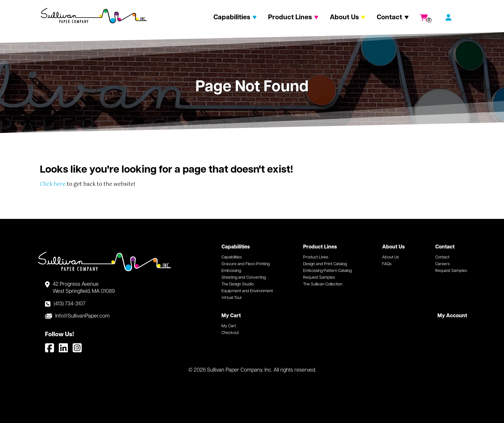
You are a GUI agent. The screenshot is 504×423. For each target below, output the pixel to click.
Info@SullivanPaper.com (82, 316)
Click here (53, 184)
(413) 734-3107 (70, 304)
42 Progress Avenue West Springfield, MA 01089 (84, 288)
